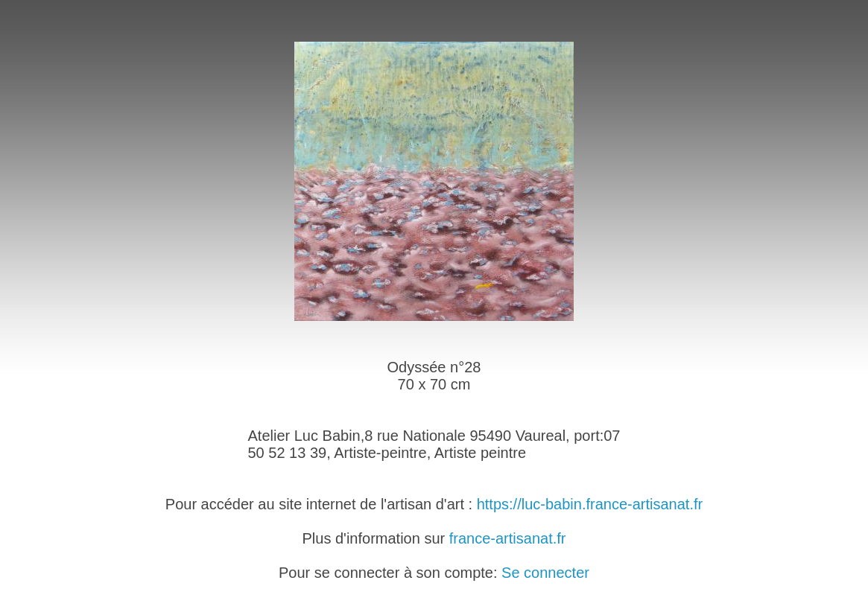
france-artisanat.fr (508, 538)
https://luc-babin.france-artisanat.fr (590, 504)
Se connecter (545, 573)
